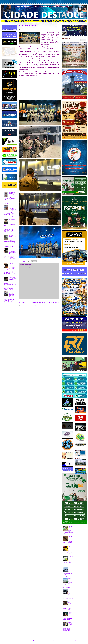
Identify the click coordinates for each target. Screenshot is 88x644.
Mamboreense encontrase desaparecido (12, 194)
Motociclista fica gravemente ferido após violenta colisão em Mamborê (12, 266)
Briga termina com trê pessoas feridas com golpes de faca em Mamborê (13, 208)
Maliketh (65, 640)
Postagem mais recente (27, 302)
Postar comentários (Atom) (29, 306)
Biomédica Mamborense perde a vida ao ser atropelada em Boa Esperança (13, 251)
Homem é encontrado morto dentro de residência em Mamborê (13, 238)
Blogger (75, 640)
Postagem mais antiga (51, 302)
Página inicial (39, 302)
